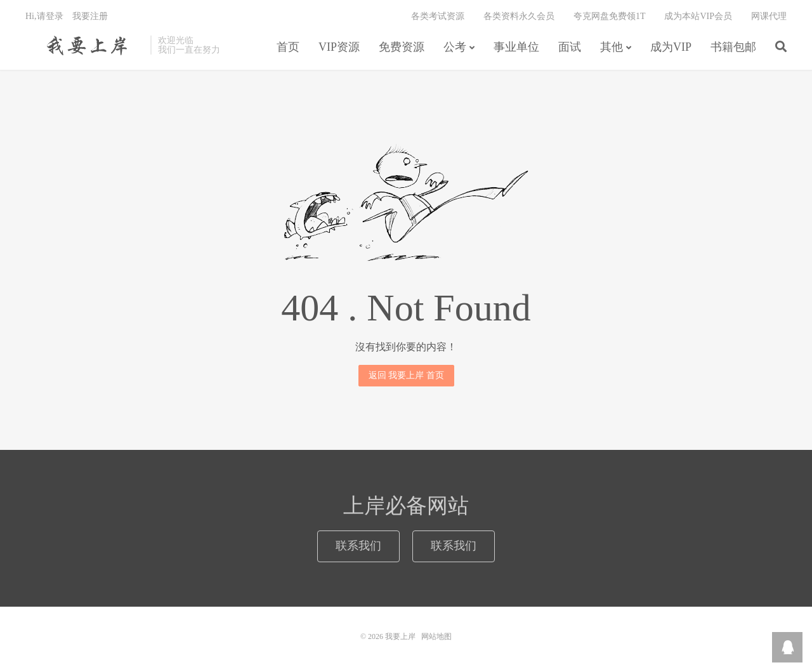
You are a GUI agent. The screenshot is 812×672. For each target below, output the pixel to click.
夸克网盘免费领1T (610, 16)
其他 (612, 47)
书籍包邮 (733, 47)
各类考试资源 (438, 16)
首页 (288, 47)
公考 (455, 47)
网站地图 (436, 636)
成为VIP (671, 47)
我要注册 (90, 16)
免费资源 (402, 47)
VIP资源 (339, 47)
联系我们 (358, 546)
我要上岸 (85, 45)
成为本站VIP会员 (698, 16)
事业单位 (516, 47)
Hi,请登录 (44, 16)
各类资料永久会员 (519, 16)
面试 (570, 47)
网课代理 (769, 16)
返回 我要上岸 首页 (406, 375)
